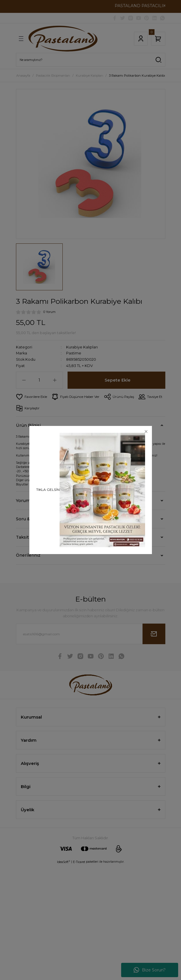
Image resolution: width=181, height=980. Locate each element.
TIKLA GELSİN (48, 490)
